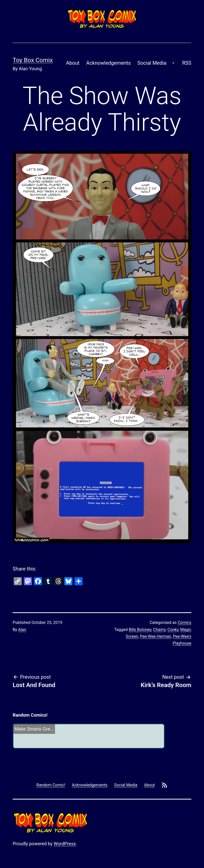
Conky (173, 630)
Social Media (152, 63)
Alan (22, 630)
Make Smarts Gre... (34, 729)
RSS (187, 63)
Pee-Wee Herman (155, 636)
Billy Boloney (140, 630)
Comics (184, 623)
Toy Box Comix (33, 60)
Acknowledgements (108, 63)
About (73, 63)
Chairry (159, 630)
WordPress (65, 844)
